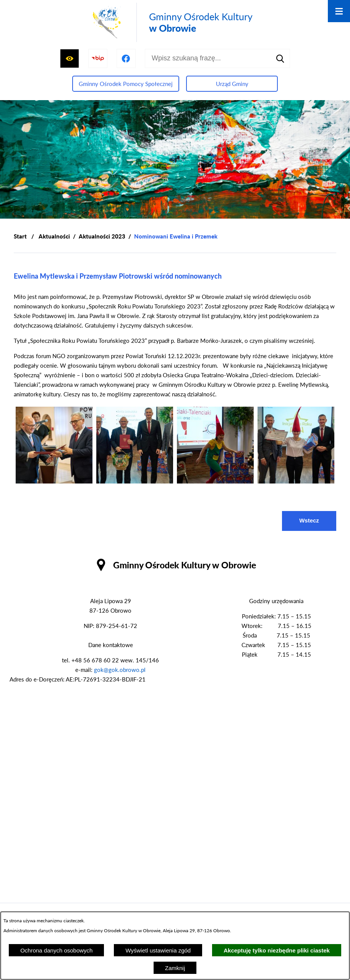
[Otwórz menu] (339, 11)
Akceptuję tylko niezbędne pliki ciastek (277, 950)
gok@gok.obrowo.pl (120, 670)
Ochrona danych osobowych (56, 950)
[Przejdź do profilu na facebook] (126, 58)
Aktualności (54, 236)
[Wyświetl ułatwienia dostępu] (70, 58)
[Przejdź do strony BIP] (98, 58)
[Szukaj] (280, 58)
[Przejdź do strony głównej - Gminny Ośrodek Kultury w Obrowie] (171, 22)
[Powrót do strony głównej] (20, 236)
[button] (54, 481)
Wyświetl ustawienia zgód (158, 950)
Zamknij (175, 968)
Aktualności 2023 (102, 236)
